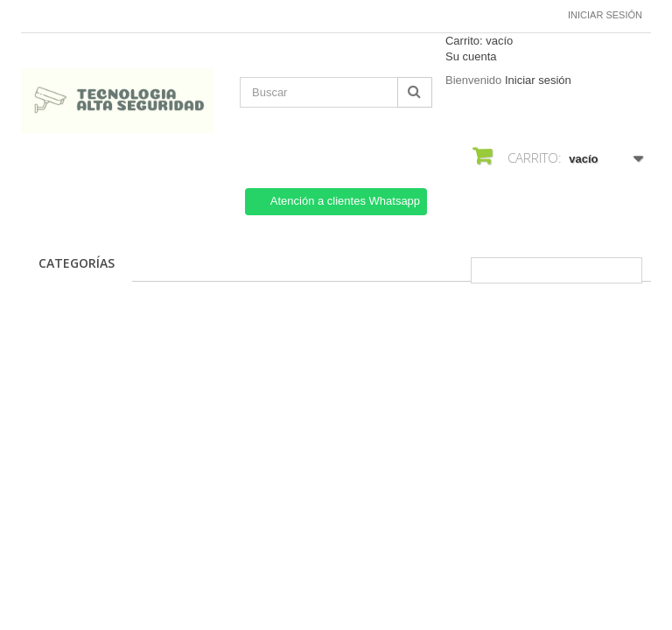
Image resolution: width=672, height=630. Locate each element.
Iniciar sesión (605, 15)
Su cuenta (471, 56)
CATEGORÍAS (77, 263)
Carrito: (479, 41)
